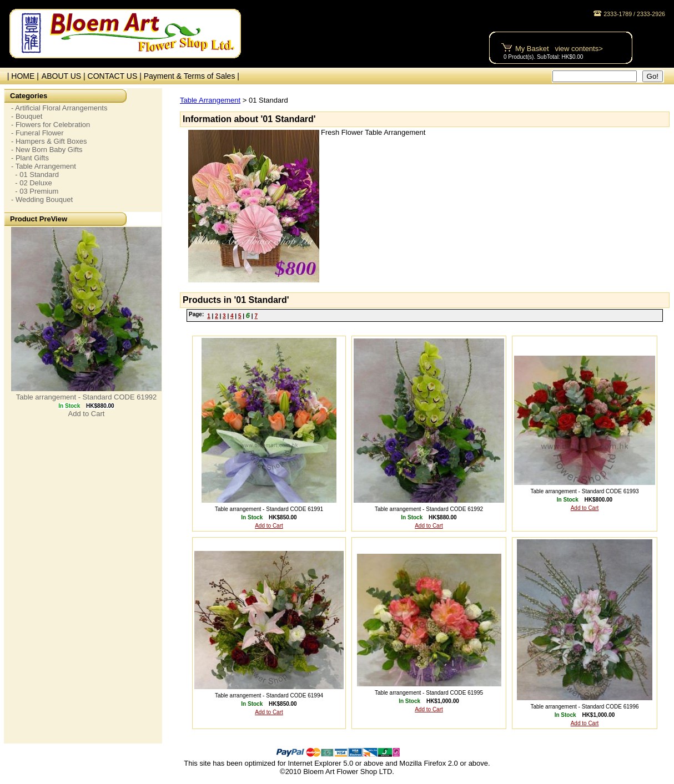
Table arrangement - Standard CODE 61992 (87, 397)
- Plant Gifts (30, 158)
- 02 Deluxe (32, 183)
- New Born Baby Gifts (47, 150)
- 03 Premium (35, 191)
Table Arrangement (210, 100)
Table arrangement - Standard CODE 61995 (429, 693)
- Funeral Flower (37, 133)
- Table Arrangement (44, 166)
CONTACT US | (116, 76)
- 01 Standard (35, 174)
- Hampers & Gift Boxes (49, 141)
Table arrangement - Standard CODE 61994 (269, 696)
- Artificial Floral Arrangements (59, 108)
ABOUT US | (65, 76)
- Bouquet (27, 116)
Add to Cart (87, 414)
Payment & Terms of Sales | (192, 76)
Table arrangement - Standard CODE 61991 (269, 509)
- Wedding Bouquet (42, 199)
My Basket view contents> (559, 49)
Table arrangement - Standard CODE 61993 (584, 491)
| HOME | (21, 76)
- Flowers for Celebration (51, 125)
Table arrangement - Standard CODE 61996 (584, 707)
